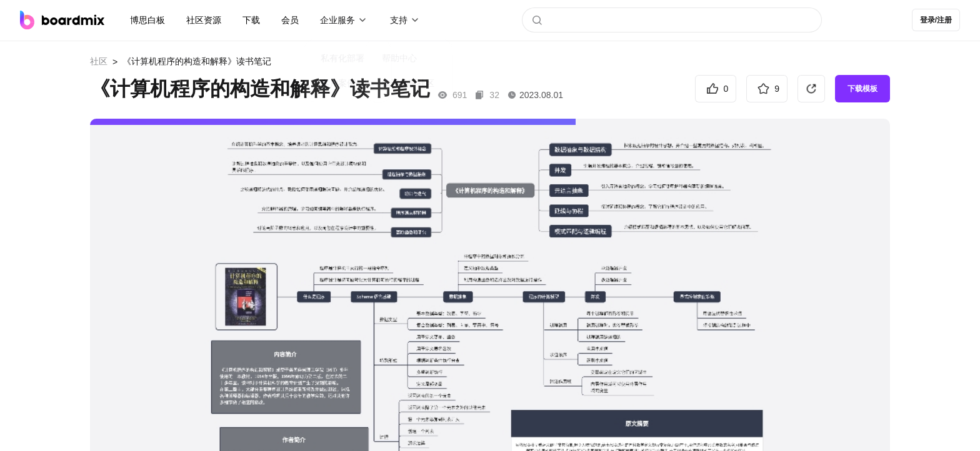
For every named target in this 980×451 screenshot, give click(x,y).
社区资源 (204, 20)
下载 (251, 20)
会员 (290, 20)
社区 (99, 61)
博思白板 (147, 20)
